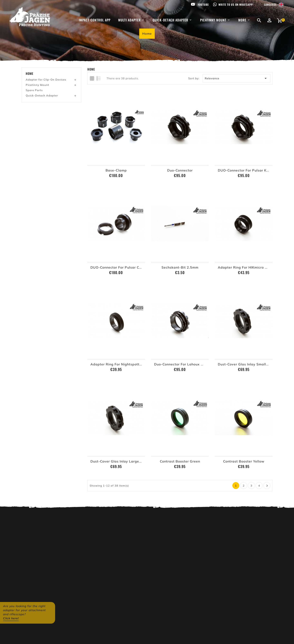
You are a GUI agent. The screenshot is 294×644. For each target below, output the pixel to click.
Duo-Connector (180, 170)
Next (267, 486)
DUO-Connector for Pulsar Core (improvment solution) (137, 267)
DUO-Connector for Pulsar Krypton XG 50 (254, 170)
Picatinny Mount (37, 85)
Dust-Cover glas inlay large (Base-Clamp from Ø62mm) (139, 461)
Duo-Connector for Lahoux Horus (182, 364)
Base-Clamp (116, 170)
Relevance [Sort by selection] (237, 78)
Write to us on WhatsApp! (236, 4)
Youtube (203, 4)
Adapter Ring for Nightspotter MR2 (121, 364)
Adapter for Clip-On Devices (46, 80)
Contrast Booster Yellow (244, 461)
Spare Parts (34, 90)
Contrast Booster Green (180, 461)
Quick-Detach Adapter (42, 95)
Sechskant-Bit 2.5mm (180, 267)
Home (30, 73)
